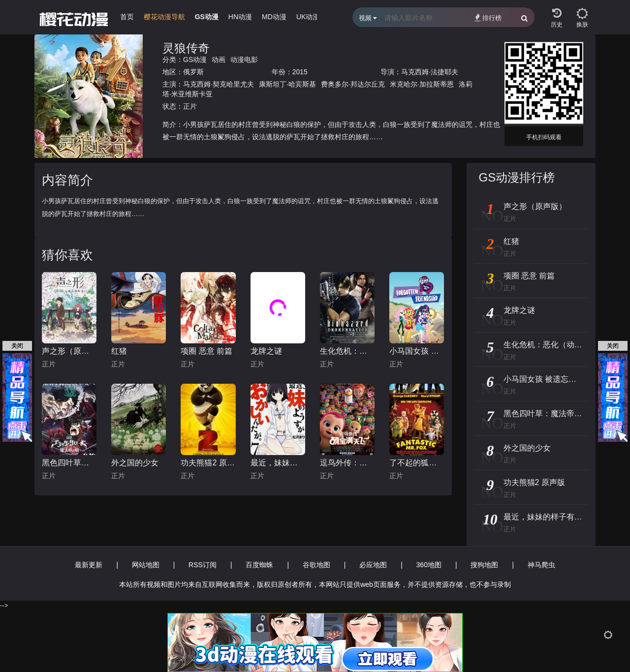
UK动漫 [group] (308, 17)
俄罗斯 (193, 72)
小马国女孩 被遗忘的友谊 (417, 351)
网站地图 (146, 565)
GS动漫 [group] (207, 17)
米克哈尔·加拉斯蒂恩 (422, 84)
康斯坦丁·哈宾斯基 (287, 84)
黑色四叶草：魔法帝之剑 (69, 463)
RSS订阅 (203, 565)
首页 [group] (127, 17)
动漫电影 (244, 60)
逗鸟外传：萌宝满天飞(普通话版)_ (347, 463)
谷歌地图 (316, 565)
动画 (219, 60)
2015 (300, 72)
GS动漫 (195, 60)
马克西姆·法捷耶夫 (430, 72)
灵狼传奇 (186, 48)
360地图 (429, 565)
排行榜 (488, 17)
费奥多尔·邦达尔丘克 (353, 84)
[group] (164, 19)
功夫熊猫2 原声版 (208, 463)
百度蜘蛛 (259, 565)
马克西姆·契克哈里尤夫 (219, 84)
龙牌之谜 (266, 351)
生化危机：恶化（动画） (347, 351)
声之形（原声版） (69, 351)
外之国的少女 (135, 463)
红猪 (119, 351)
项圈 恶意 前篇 (206, 351)
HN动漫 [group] (240, 17)
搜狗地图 (484, 565)
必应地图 (373, 565)
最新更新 (89, 565)
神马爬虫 (541, 565)
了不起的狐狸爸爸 (417, 463)
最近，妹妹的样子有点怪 (278, 463)
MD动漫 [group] (274, 17)
